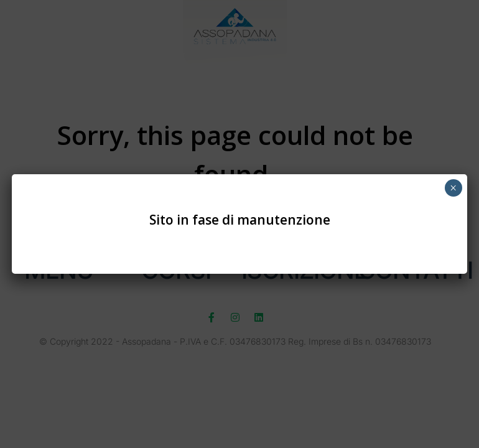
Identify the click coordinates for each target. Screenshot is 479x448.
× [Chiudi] (453, 188)
